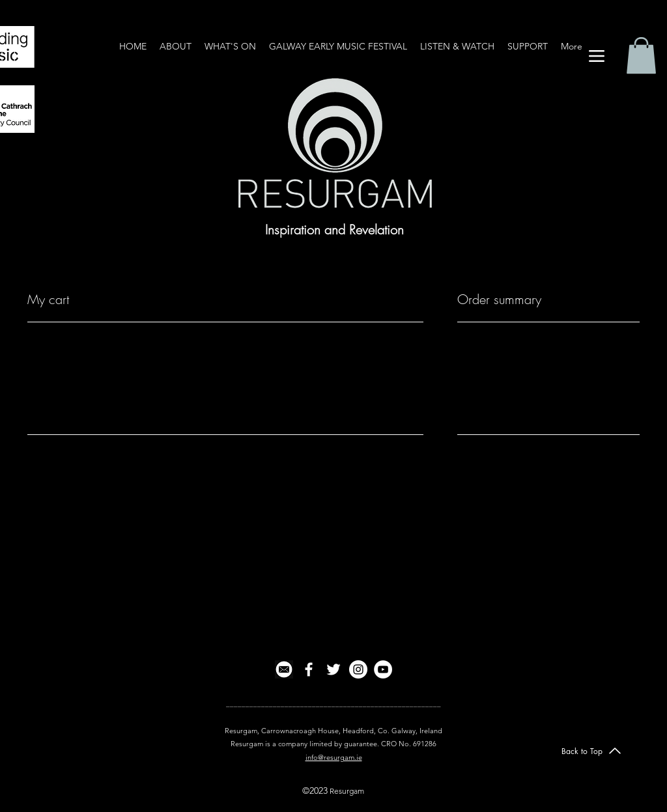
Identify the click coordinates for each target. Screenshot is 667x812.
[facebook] (309, 669)
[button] (641, 55)
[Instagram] (358, 669)
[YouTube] (383, 669)
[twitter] (333, 669)
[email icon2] (284, 669)
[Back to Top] (591, 751)
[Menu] (596, 56)
